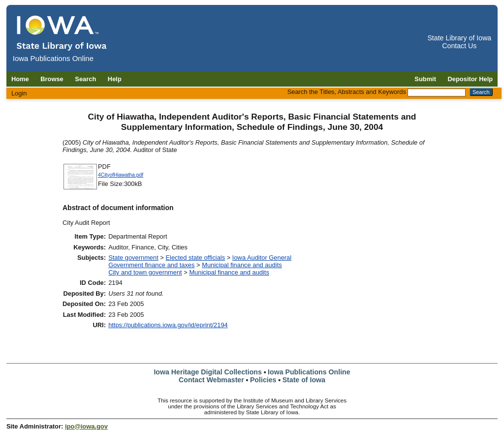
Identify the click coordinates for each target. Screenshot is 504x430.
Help (115, 79)
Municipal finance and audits (242, 265)
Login (19, 93)
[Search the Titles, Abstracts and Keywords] (437, 92)
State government (133, 258)
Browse (52, 79)
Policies (263, 380)
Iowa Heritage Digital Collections (207, 372)
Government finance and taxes (151, 265)
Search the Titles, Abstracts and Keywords (347, 92)
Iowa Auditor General (262, 258)
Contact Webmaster (211, 380)
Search (85, 79)
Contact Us (459, 46)
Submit (425, 79)
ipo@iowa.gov (86, 426)
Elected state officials (195, 258)
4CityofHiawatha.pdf (121, 175)
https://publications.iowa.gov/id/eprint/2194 (168, 325)
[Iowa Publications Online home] (62, 33)
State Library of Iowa (459, 38)
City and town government (145, 272)
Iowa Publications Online (309, 372)
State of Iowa (304, 380)
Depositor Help (471, 79)
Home (20, 79)
